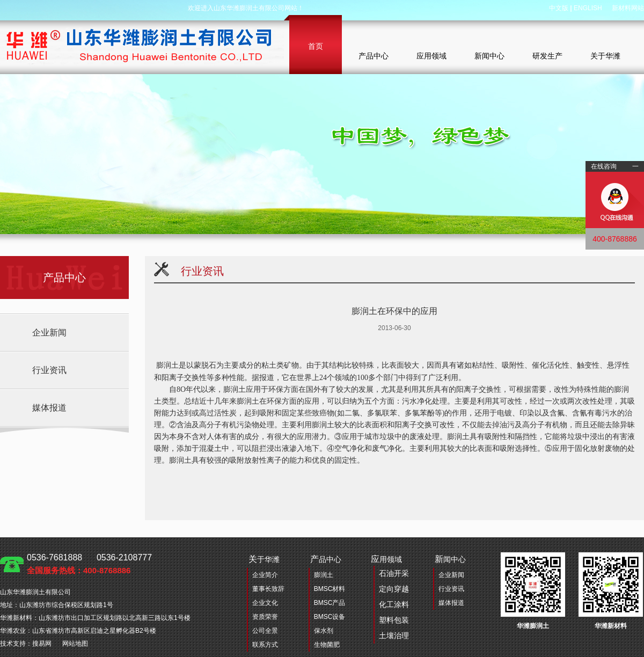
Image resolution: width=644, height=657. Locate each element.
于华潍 (264, 559)
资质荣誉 (265, 617)
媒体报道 (49, 408)
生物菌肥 (327, 645)
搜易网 (42, 644)
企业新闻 (49, 333)
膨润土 (324, 575)
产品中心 (374, 56)
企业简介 (265, 575)
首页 (316, 46)
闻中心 (450, 559)
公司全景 (265, 631)
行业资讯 (49, 370)
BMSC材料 (330, 589)
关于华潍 (605, 56)
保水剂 (324, 631)
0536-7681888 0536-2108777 (89, 564)
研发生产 (547, 56)
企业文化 (265, 603)
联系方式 (265, 645)
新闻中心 (489, 56)
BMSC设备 (330, 617)
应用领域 (431, 56)
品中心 (326, 559)
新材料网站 (628, 8)
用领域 (390, 599)
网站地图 (75, 644)
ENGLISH (588, 8)
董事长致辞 (268, 589)
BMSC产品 (330, 603)
